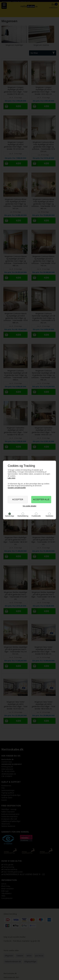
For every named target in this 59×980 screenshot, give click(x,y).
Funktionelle (36, 516)
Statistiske (49, 516)
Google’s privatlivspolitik (17, 488)
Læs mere (12, 478)
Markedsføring (23, 516)
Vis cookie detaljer (29, 506)
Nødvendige (10, 516)
